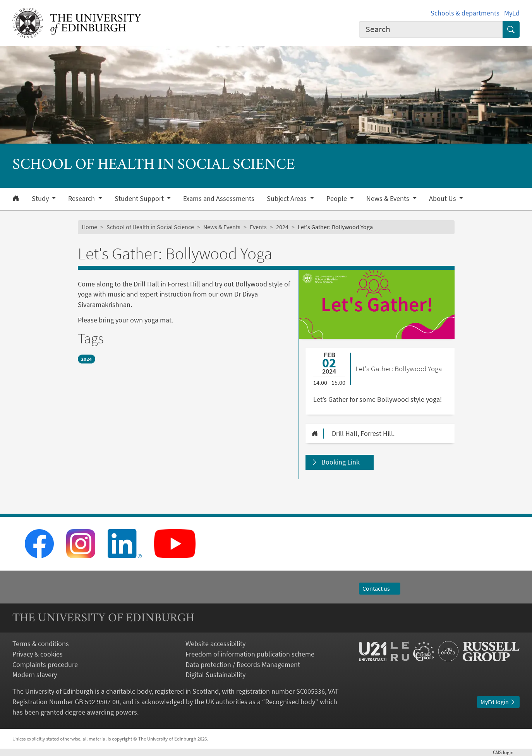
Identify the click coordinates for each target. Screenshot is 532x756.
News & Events (222, 227)
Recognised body (290, 702)
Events (258, 227)
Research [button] (82, 199)
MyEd (512, 13)
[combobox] (431, 30)
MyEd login (498, 702)
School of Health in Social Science (150, 227)
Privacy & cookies (38, 654)
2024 (282, 227)
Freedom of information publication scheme (250, 654)
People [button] (337, 199)
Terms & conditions (41, 644)
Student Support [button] (140, 199)
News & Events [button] (389, 199)
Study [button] (41, 199)
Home (89, 227)
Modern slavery (35, 675)
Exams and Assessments (219, 199)
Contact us (380, 589)
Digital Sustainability (215, 675)
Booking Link (341, 462)
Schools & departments (465, 13)
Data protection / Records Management (243, 664)
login (506, 752)
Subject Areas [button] (287, 199)
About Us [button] (443, 199)
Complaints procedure (45, 664)
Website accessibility (215, 644)
